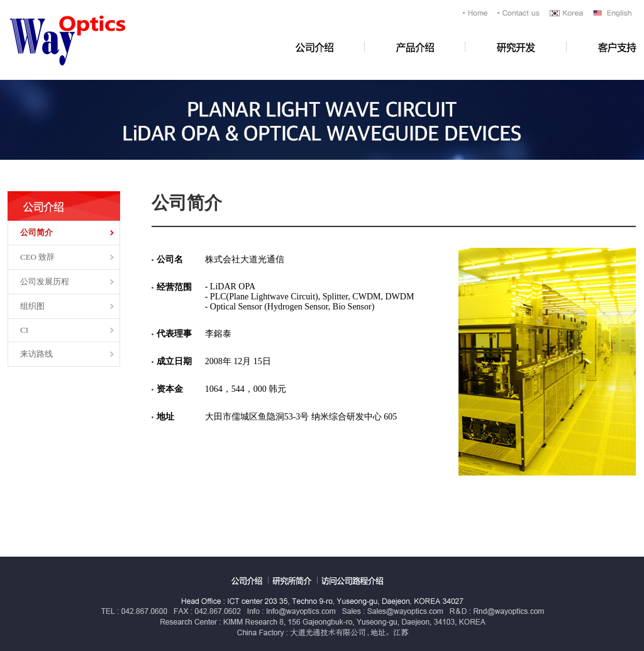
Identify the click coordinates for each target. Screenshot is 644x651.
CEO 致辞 (37, 257)
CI (24, 330)
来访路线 (36, 354)
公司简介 (36, 232)
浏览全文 (0, 0)
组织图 (32, 306)
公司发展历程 (45, 281)
